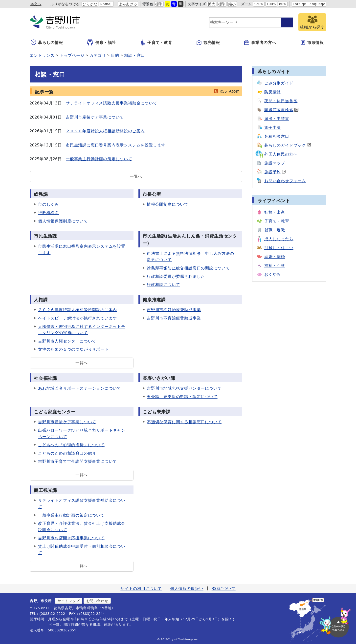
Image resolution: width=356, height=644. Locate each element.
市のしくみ (48, 204)
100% (271, 4)
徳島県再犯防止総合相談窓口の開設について (188, 268)
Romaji (106, 4)
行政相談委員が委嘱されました (176, 276)
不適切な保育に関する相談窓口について (184, 422)
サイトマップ (69, 601)
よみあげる (128, 4)
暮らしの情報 (47, 42)
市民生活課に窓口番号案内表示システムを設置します (116, 145)
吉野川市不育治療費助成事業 (174, 318)
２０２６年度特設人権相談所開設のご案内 (105, 131)
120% (259, 4)
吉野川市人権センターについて (67, 341)
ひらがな (90, 4)
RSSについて (224, 588)
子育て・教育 (156, 42)
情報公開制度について (168, 204)
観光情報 (208, 42)
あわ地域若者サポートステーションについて (80, 388)
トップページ (72, 55)
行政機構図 (48, 213)
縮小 (232, 4)
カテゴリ (98, 55)
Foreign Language (309, 4)
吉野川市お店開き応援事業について (71, 538)
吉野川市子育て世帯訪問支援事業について (78, 461)
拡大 (212, 4)
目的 (115, 55)
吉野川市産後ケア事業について (95, 117)
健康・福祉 (101, 42)
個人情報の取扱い (187, 588)
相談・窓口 (134, 55)
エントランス (42, 55)
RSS (223, 91)
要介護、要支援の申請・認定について (182, 397)
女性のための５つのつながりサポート (73, 349)
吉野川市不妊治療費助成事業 (174, 310)
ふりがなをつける (65, 4)
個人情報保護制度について (63, 221)
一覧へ (136, 176)
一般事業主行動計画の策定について (99, 159)
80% (283, 4)
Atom (234, 91)
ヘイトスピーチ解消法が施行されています (78, 318)
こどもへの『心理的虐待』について (71, 445)
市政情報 (312, 42)
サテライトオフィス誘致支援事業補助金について (111, 103)
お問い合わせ (97, 601)
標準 (159, 4)
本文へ (36, 4)
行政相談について (163, 284)
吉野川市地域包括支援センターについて (184, 388)
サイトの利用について (141, 588)
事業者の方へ (260, 42)
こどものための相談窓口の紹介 (67, 453)
